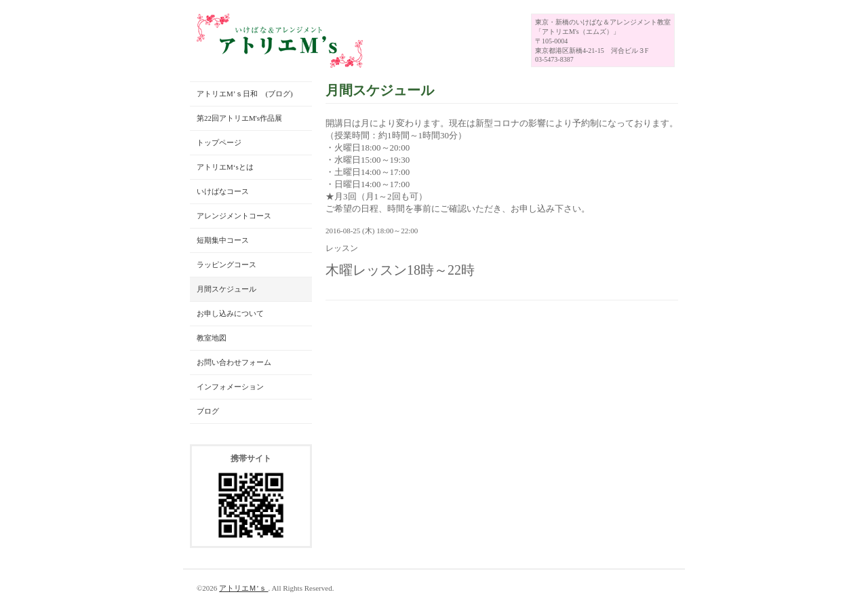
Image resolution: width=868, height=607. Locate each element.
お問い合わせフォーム (234, 362)
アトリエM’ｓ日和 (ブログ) (245, 94)
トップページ (219, 142)
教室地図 (212, 338)
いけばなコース (223, 191)
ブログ (208, 411)
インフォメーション (230, 387)
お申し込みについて (230, 313)
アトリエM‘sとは (225, 167)
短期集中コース (223, 240)
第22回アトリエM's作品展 (239, 118)
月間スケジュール (226, 289)
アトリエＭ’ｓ (243, 588)
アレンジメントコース (234, 216)
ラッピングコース (226, 265)
